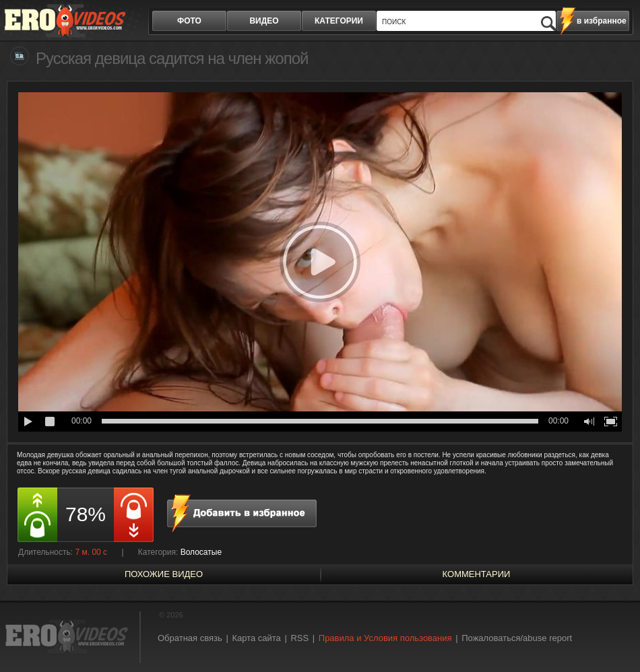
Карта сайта (256, 638)
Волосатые (201, 552)
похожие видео (164, 574)
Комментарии (477, 574)
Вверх (614, 633)
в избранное (602, 21)
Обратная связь (190, 638)
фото (189, 21)
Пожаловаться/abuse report (517, 638)
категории (339, 21)
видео (264, 21)
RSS (299, 638)
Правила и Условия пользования (385, 638)
